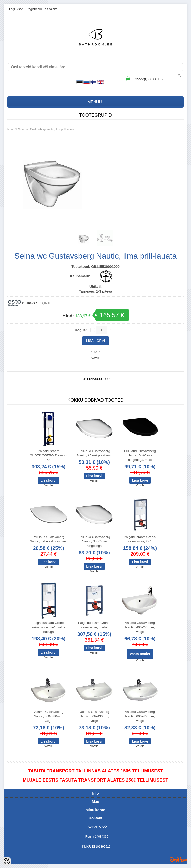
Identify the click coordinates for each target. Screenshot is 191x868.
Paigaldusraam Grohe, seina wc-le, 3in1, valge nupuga (49, 627)
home (11, 129)
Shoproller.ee (179, 859)
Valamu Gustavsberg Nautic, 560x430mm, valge (94, 716)
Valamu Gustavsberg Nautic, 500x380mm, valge (48, 716)
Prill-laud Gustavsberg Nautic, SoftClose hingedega (94, 541)
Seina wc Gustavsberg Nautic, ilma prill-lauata (46, 129)
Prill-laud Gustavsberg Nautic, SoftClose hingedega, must (140, 455)
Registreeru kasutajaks (42, 9)
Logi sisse (16, 9)
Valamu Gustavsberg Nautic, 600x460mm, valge (140, 716)
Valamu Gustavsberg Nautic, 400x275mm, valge (140, 627)
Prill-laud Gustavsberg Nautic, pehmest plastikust (48, 539)
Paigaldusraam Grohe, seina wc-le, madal (94, 625)
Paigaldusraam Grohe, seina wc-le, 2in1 (140, 539)
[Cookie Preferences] (7, 861)
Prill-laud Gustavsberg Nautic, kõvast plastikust (94, 453)
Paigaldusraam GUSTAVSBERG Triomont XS (48, 455)
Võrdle (96, 358)
